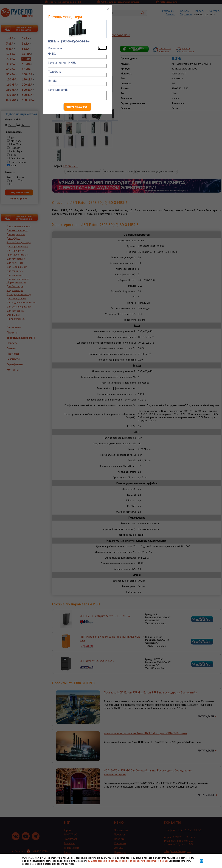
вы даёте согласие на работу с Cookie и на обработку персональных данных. (128, 861)
